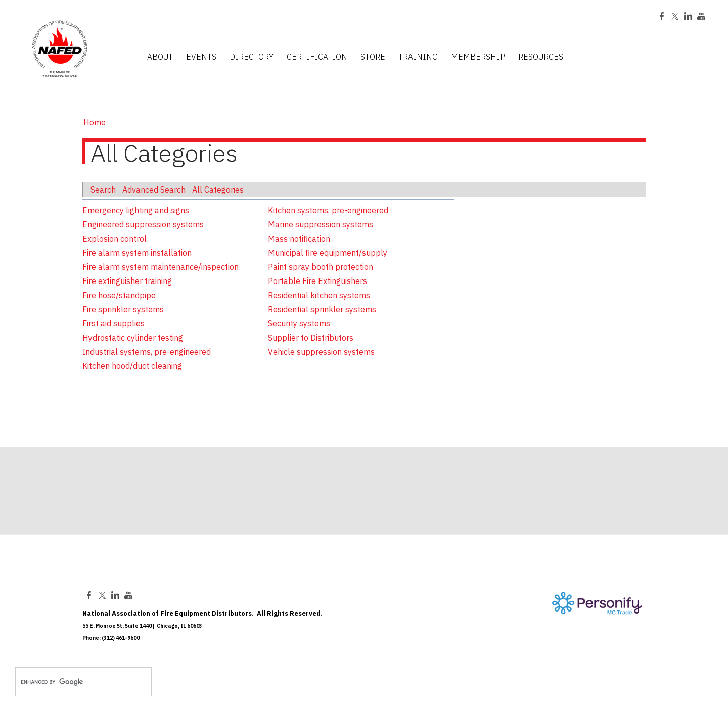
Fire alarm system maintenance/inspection (161, 267)
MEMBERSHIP (478, 57)
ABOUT (160, 57)
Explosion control (115, 239)
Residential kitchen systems (319, 295)
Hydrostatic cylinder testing (133, 338)
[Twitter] (675, 17)
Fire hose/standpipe (119, 295)
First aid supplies (113, 323)
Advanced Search (154, 190)
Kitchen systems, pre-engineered (328, 210)
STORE (373, 57)
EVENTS (201, 57)
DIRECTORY (252, 57)
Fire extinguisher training (127, 281)
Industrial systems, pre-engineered (147, 352)
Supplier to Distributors (311, 338)
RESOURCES (541, 57)
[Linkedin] (688, 17)
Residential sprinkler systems (322, 309)
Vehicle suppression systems (321, 352)
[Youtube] (701, 17)
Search (103, 190)
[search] (73, 682)
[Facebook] (662, 17)
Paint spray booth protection (321, 267)
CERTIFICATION (317, 57)
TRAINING (418, 57)
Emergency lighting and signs (136, 210)
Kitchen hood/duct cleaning (132, 366)
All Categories (218, 190)
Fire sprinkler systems (123, 309)
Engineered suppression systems (143, 224)
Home (95, 122)
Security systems (299, 323)
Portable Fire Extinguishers (317, 281)
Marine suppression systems (321, 224)
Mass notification (299, 239)
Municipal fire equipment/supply (328, 253)
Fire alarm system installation (137, 253)
